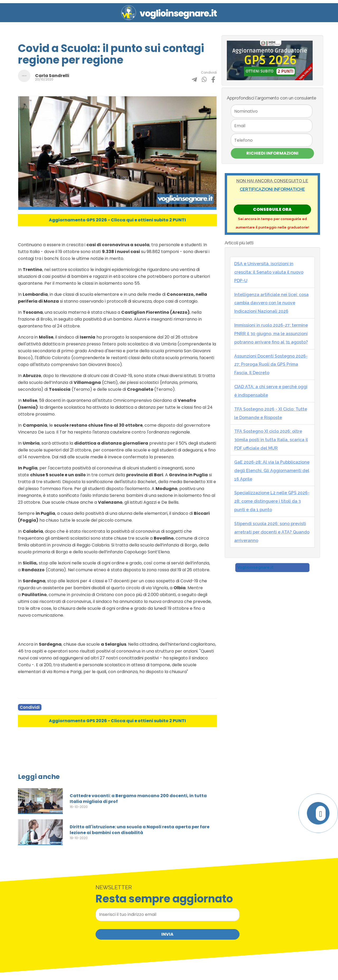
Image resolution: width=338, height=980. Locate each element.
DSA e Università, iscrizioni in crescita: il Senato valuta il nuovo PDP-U (269, 272)
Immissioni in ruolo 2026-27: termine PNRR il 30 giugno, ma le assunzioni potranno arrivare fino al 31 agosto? (271, 334)
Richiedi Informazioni (272, 153)
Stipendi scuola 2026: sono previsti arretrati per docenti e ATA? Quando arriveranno (272, 532)
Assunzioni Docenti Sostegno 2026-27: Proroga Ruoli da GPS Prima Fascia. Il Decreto (271, 365)
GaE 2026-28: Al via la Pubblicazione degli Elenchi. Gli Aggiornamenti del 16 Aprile (272, 471)
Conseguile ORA (272, 209)
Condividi (30, 707)
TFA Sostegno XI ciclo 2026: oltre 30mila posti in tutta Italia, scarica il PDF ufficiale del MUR (271, 440)
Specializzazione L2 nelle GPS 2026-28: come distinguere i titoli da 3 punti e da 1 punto (272, 501)
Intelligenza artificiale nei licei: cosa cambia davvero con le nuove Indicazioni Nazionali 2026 (271, 303)
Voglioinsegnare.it (255, 567)
